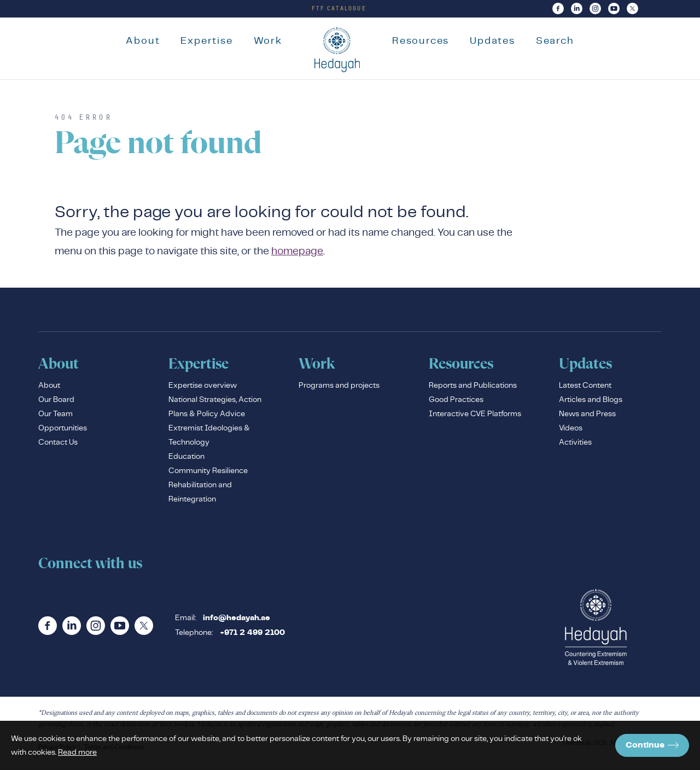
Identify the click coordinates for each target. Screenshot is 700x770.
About (138, 40)
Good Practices (456, 402)
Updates (497, 40)
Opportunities (63, 430)
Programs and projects (339, 388)
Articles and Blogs (591, 402)
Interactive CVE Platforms (475, 416)
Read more (77, 752)
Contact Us (58, 445)
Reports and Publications (473, 388)
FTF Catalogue (339, 8)
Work (263, 40)
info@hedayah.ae (237, 621)
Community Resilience (208, 473)
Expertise (202, 40)
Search (559, 40)
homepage (297, 253)
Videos (571, 430)
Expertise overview (203, 388)
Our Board (56, 402)
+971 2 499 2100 (252, 635)
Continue (652, 745)
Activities (575, 445)
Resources (425, 40)
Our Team (56, 416)
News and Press (587, 416)
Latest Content (585, 388)
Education (186, 459)
